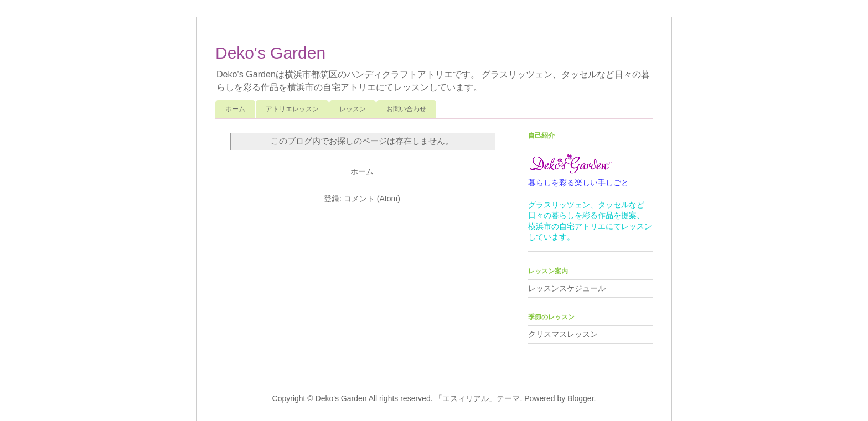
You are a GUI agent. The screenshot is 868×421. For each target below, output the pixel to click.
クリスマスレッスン (563, 334)
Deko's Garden (270, 53)
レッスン (353, 109)
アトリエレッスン (292, 109)
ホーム (235, 109)
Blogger (580, 398)
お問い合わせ (406, 109)
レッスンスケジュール (567, 288)
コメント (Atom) (372, 199)
